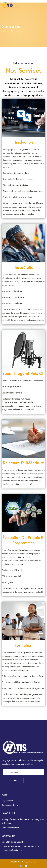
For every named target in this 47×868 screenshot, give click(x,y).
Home (4, 31)
